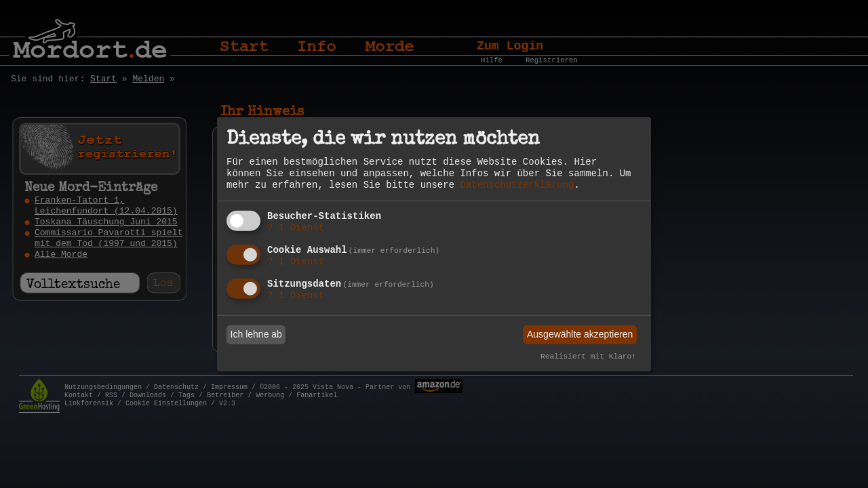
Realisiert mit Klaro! (588, 357)
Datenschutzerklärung (517, 185)
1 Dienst (296, 228)
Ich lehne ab (256, 334)
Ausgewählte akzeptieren (580, 334)
